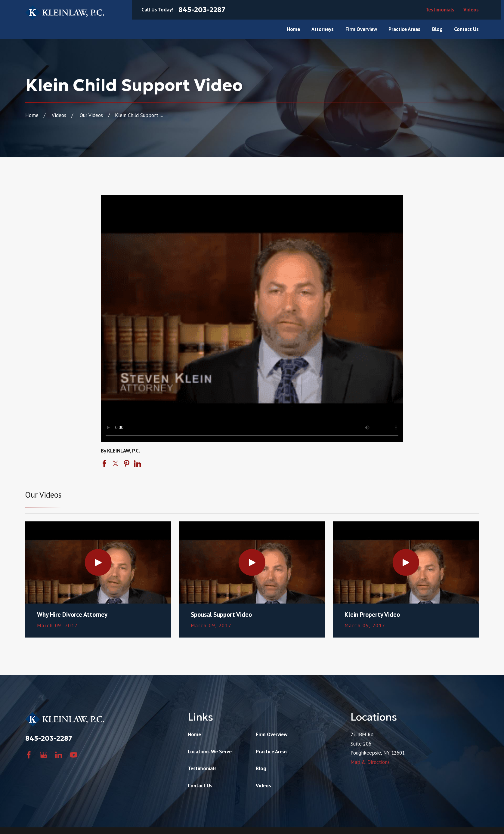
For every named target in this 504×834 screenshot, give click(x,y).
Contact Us (200, 786)
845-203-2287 (202, 10)
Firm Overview (272, 734)
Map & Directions (370, 762)
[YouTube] (74, 755)
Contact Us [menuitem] (466, 29)
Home (194, 734)
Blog (261, 768)
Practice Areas (272, 752)
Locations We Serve (210, 752)
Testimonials (440, 10)
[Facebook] (29, 755)
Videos (471, 10)
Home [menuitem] (293, 29)
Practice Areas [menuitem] (404, 29)
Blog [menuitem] (437, 29)
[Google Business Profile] (44, 755)
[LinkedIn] (59, 755)
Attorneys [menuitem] (323, 29)
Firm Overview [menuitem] (361, 29)
